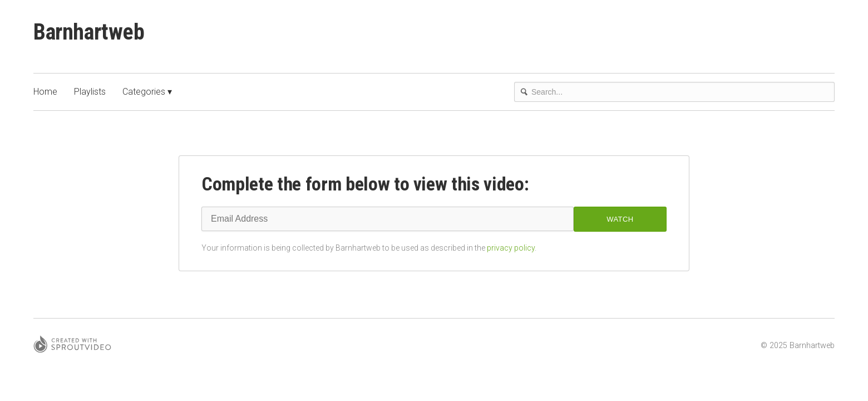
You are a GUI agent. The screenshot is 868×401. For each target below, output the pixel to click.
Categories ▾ (147, 92)
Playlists (90, 92)
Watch (620, 219)
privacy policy (511, 248)
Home (45, 92)
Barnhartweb (89, 32)
